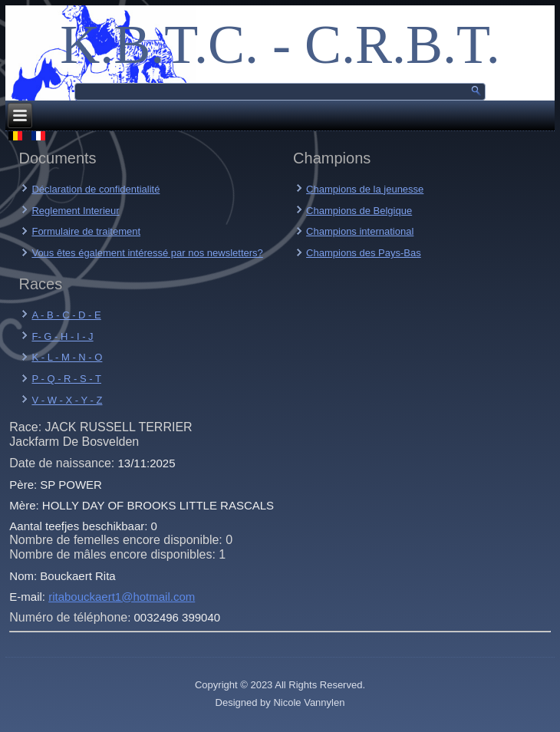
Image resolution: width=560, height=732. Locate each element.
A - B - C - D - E (66, 315)
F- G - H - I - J (62, 336)
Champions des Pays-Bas (364, 253)
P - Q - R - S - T (66, 379)
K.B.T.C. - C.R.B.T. (280, 45)
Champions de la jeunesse (365, 189)
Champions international (360, 231)
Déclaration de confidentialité (96, 189)
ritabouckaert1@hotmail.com (122, 597)
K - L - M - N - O (67, 357)
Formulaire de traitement (86, 231)
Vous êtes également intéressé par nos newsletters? (147, 253)
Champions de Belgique (359, 211)
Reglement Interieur (75, 211)
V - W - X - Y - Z (67, 400)
